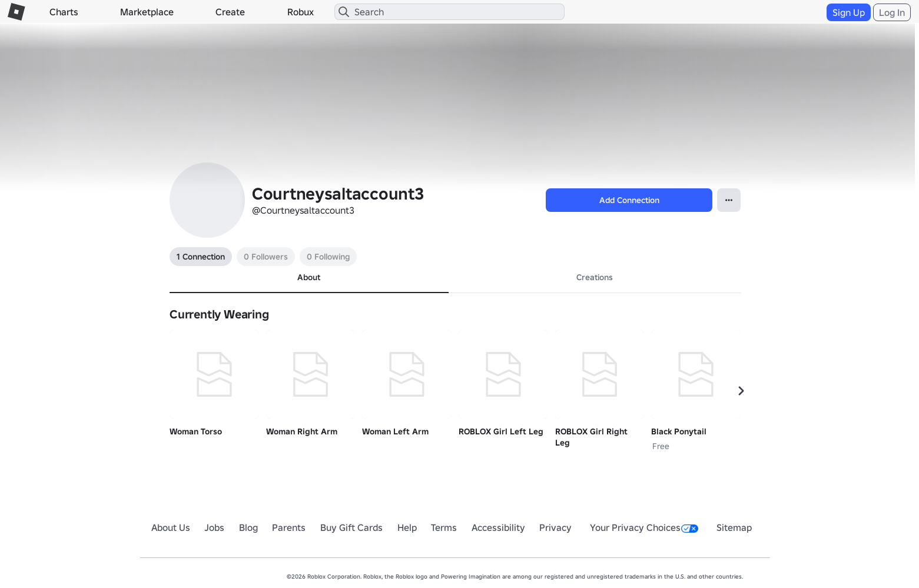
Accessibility (498, 527)
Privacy (555, 527)
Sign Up (849, 12)
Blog (248, 527)
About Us (171, 527)
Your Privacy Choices (644, 527)
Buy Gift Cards (351, 527)
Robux (301, 12)
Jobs (214, 527)
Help (407, 527)
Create (230, 12)
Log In (892, 12)
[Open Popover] (729, 200)
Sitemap (734, 527)
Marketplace (147, 12)
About (309, 277)
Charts (64, 12)
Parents (289, 527)
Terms (444, 527)
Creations (595, 277)
